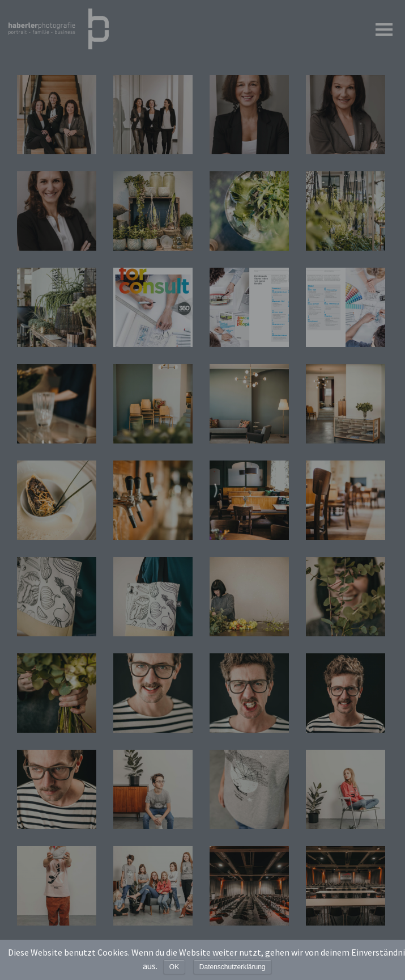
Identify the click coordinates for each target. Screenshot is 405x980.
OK (174, 967)
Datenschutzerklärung (233, 967)
